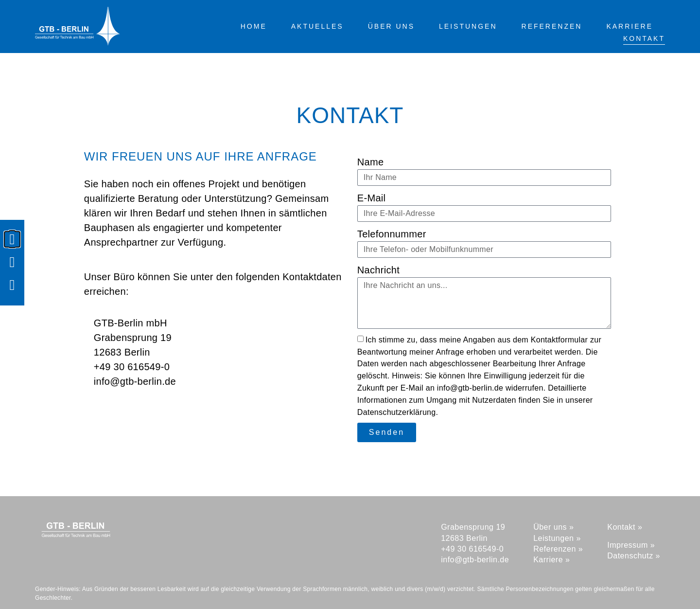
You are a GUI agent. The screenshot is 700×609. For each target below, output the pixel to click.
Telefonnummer (392, 234)
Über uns (391, 26)
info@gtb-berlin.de (135, 381)
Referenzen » (558, 549)
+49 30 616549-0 (132, 367)
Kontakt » (625, 527)
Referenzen (552, 26)
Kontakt (644, 38)
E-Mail (371, 198)
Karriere (630, 26)
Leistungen (468, 26)
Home (254, 26)
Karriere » (551, 560)
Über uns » (553, 527)
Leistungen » (557, 538)
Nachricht (378, 270)
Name (371, 162)
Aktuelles (317, 26)
